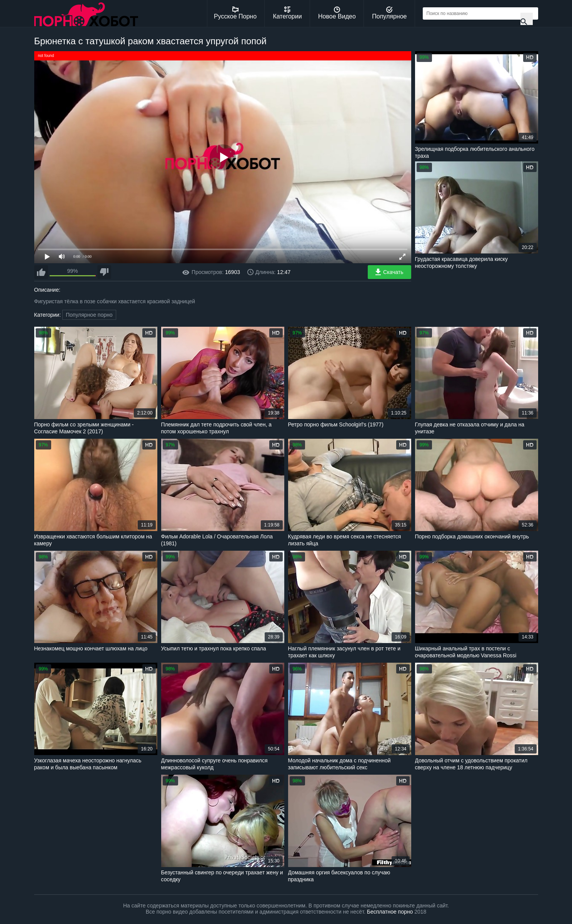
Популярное (389, 13)
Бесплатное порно (390, 912)
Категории (288, 13)
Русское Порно (235, 13)
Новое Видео (337, 13)
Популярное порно (89, 315)
